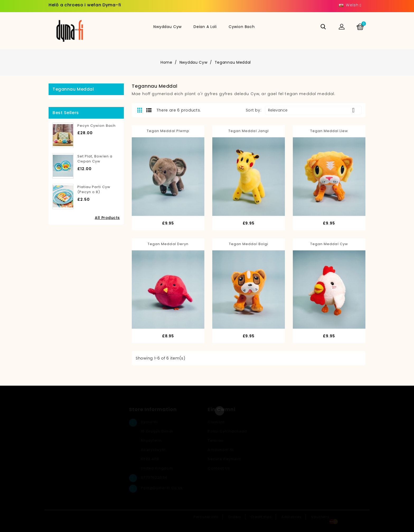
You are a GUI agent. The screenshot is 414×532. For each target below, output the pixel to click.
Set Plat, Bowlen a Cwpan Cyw (95, 159)
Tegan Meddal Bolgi (249, 244)
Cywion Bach (242, 27)
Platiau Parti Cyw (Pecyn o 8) (94, 190)
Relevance (313, 110)
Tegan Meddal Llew (329, 131)
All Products (107, 218)
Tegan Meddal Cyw (329, 244)
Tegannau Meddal (73, 89)
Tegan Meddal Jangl (249, 131)
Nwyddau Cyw (168, 27)
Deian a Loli (205, 27)
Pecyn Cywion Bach (97, 126)
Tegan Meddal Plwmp (168, 131)
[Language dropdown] (350, 5)
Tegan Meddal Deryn (168, 244)
